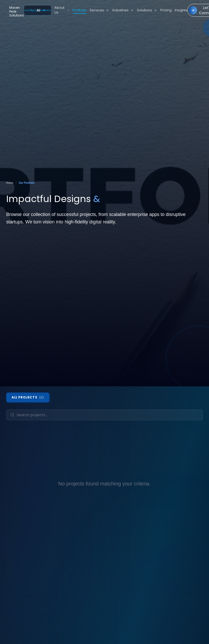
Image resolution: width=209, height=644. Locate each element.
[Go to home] (15, 11)
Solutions (147, 10)
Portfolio (80, 10)
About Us (62, 10)
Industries (123, 10)
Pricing (166, 10)
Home (10, 183)
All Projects (28, 397)
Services (99, 10)
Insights (181, 10)
